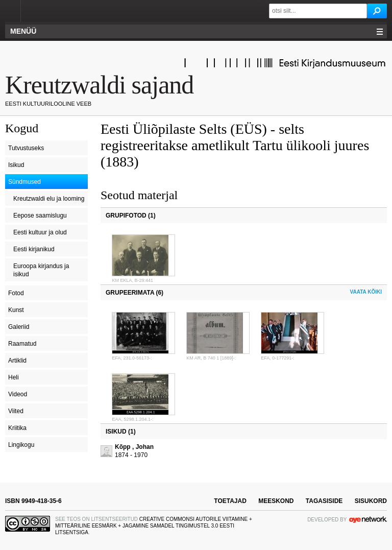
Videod (18, 394)
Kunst (16, 310)
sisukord (371, 501)
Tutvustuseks (26, 148)
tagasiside (324, 501)
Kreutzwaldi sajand (99, 85)
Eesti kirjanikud (34, 249)
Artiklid (17, 361)
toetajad (230, 501)
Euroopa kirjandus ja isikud (41, 270)
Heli (14, 377)
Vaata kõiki (366, 292)
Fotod (16, 293)
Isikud (16, 165)
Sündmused (24, 182)
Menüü (23, 31)
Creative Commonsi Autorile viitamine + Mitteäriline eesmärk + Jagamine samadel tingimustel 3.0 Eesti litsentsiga (154, 526)
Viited (16, 411)
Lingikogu (21, 445)
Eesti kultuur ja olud (40, 232)
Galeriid (19, 327)
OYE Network (368, 519)
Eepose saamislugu (40, 216)
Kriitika (17, 428)
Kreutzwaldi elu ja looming (49, 199)
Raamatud (22, 344)
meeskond (276, 501)
